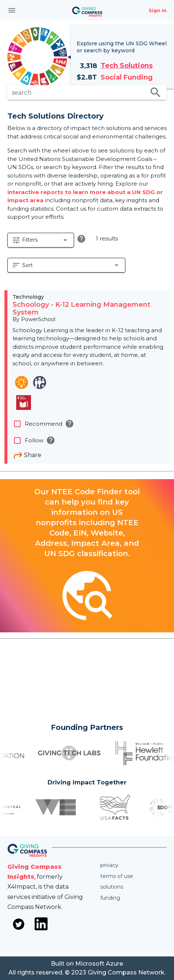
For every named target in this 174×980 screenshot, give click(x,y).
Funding (110, 898)
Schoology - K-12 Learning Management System (81, 309)
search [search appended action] (156, 92)
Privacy (109, 865)
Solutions (112, 887)
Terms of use (117, 876)
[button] (41, 240)
